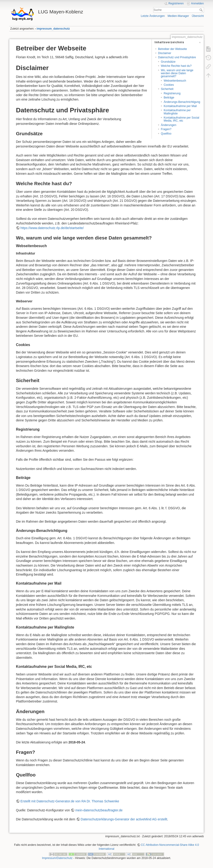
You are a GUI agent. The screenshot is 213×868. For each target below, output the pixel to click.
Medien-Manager (178, 16)
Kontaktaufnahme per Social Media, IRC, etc (181, 119)
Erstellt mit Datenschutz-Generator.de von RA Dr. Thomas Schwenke (70, 801)
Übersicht (198, 16)
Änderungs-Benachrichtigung (182, 102)
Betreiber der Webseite (172, 49)
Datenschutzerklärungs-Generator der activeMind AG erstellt (124, 819)
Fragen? (166, 129)
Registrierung (172, 93)
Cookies (169, 85)
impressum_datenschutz (53, 29)
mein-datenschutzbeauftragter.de (99, 810)
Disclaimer (165, 53)
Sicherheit (167, 89)
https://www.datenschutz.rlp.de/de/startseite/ (52, 228)
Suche (202, 10)
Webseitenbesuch (175, 81)
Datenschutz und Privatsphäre (177, 57)
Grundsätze (168, 62)
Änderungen (169, 125)
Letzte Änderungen (153, 16)
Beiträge (169, 98)
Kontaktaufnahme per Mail (180, 106)
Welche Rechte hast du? (176, 66)
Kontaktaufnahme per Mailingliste (177, 112)
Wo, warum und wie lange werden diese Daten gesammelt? (177, 73)
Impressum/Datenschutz (57, 858)
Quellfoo (166, 134)
